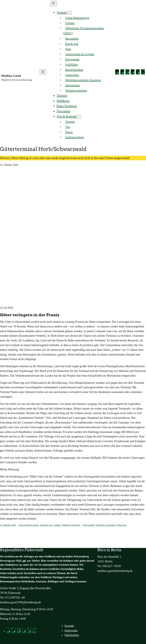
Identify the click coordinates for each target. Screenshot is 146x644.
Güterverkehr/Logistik (28, 525)
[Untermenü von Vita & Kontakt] (79, 117)
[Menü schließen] (53, 3)
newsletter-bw (46, 525)
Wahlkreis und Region (106, 525)
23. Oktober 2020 (8, 525)
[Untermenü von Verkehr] (69, 13)
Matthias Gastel (11, 76)
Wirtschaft (122, 525)
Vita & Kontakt (67, 116)
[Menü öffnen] (43, 72)
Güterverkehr (89, 525)
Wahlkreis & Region (71, 525)
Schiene (57, 525)
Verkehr (62, 12)
